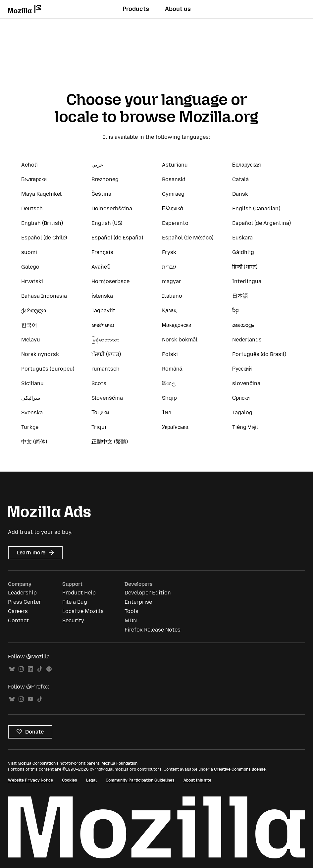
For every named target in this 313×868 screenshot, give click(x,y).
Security (73, 620)
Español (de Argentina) (261, 223)
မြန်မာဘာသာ (105, 340)
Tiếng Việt (245, 427)
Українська (175, 427)
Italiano (172, 296)
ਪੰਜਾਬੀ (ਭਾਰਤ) (106, 354)
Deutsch (32, 208)
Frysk (169, 252)
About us (178, 9)
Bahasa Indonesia (44, 296)
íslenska (102, 296)
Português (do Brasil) (259, 354)
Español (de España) (117, 238)
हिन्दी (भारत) (245, 267)
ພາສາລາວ (103, 325)
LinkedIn (30, 669)
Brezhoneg (105, 179)
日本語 (240, 296)
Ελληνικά (173, 208)
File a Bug (75, 602)
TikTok (40, 669)
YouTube (30, 699)
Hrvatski (32, 281)
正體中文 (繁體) (110, 442)
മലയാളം (243, 325)
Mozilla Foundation (119, 763)
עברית (169, 267)
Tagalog (242, 412)
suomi (29, 252)
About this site (197, 780)
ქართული (34, 310)
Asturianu (175, 165)
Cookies (70, 780)
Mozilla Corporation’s (38, 763)
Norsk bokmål (180, 340)
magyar (172, 281)
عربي (97, 165)
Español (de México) (188, 238)
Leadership (22, 593)
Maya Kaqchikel (41, 194)
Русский (242, 369)
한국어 (29, 325)
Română (172, 369)
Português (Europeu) (48, 369)
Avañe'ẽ (101, 267)
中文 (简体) (34, 442)
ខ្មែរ (235, 310)
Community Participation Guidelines (140, 780)
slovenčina (246, 383)
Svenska (32, 412)
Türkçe (30, 427)
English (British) (42, 223)
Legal (91, 780)
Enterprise (138, 602)
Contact (18, 620)
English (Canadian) (256, 208)
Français (102, 252)
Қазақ (169, 310)
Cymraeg (173, 194)
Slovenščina (107, 398)
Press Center (25, 602)
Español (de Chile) (44, 238)
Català (240, 179)
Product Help (79, 593)
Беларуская (247, 165)
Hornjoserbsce (110, 281)
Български (34, 179)
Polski (170, 354)
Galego (30, 267)
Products (136, 9)
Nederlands (247, 340)
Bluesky (12, 669)
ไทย (167, 412)
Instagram (21, 669)
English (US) (107, 223)
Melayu (31, 340)
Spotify (49, 669)
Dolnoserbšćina (112, 208)
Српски (241, 398)
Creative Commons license (240, 769)
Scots (99, 383)
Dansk (240, 194)
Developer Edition (148, 593)
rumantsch (105, 369)
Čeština (101, 194)
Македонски (177, 325)
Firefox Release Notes (153, 630)
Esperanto (175, 223)
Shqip (169, 398)
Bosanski (174, 179)
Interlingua (247, 281)
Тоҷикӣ (100, 412)
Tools (131, 611)
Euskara (242, 238)
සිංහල (169, 383)
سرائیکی (31, 398)
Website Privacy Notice (30, 780)
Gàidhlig (243, 252)
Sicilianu (32, 383)
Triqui (99, 427)
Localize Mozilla (83, 611)
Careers (18, 611)
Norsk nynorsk (40, 354)
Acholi (29, 165)
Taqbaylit (103, 310)
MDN (131, 620)
